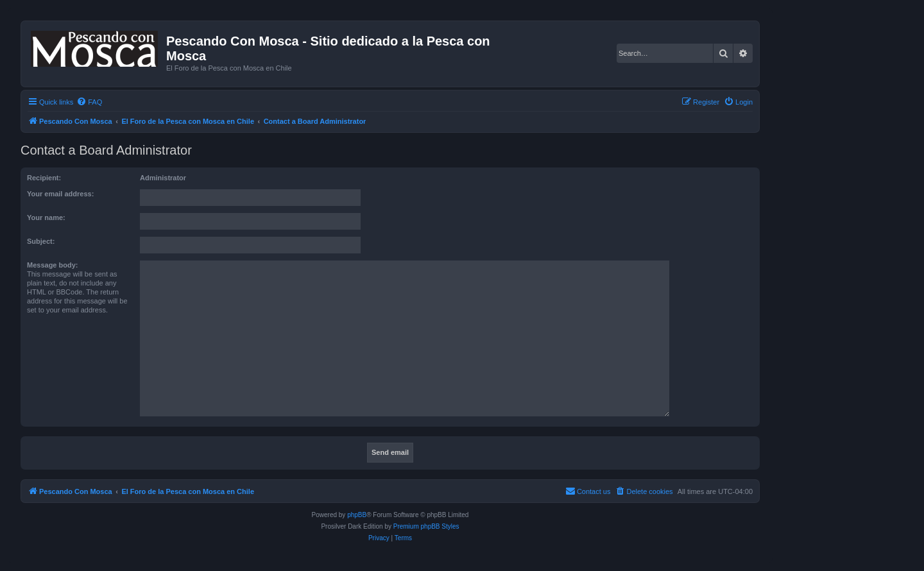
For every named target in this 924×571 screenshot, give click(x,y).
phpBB (357, 515)
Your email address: (60, 194)
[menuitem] (89, 102)
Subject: (41, 241)
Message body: (52, 265)
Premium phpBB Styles (426, 526)
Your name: (46, 217)
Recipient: (44, 178)
